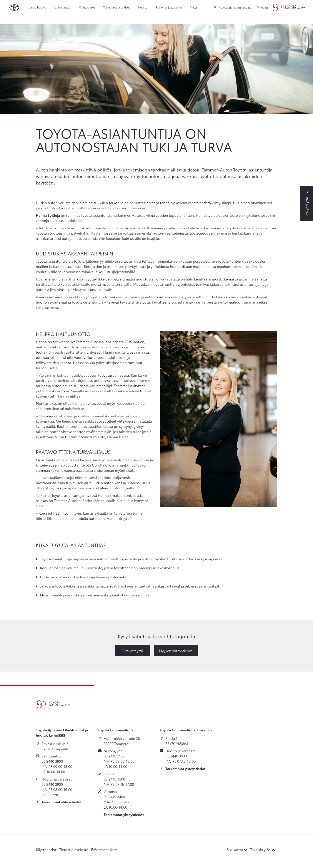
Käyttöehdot (46, 849)
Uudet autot (62, 7)
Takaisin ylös (263, 849)
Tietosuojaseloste (74, 849)
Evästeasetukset (104, 849)
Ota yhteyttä (133, 651)
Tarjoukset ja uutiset (117, 7)
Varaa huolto (37, 7)
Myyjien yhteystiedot (176, 651)
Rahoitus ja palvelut (169, 7)
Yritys (194, 7)
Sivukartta (237, 849)
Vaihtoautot (87, 7)
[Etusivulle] (289, 8)
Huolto (143, 7)
